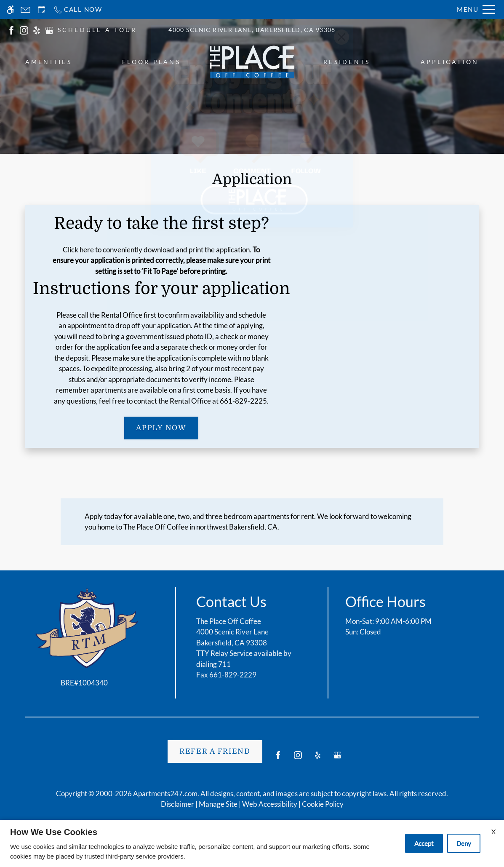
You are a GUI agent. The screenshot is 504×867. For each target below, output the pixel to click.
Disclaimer (177, 804)
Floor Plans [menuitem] (151, 62)
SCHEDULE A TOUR (97, 30)
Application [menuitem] (450, 62)
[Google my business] (337, 759)
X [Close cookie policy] (493, 831)
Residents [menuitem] (347, 62)
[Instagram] (298, 759)
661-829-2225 (243, 401)
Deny (464, 843)
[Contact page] (25, 9)
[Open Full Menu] (476, 9)
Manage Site (218, 804)
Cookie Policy (323, 804)
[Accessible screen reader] (10, 9)
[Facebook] (278, 759)
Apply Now (161, 428)
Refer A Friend (215, 751)
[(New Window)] (11, 29)
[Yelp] (318, 759)
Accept (424, 843)
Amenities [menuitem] (49, 62)
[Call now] (78, 9)
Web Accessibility (270, 804)
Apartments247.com (165, 793)
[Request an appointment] (42, 9)
